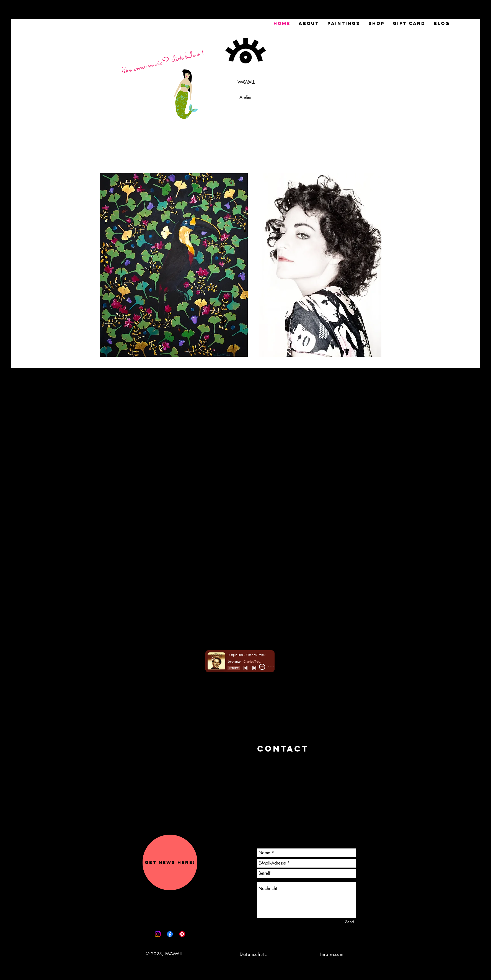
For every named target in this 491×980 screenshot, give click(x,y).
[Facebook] (170, 934)
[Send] (350, 922)
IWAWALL (245, 82)
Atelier (245, 97)
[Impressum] (332, 954)
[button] (170, 862)
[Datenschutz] (254, 954)
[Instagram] (158, 934)
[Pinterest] (182, 934)
